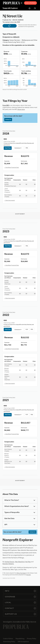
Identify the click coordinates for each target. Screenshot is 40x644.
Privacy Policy (32, 639)
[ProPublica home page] (16, 627)
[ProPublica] (11, 3)
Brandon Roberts (8, 564)
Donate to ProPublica (30, 3)
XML (27, 148)
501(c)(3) (16, 37)
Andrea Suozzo (9, 562)
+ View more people (10, 200)
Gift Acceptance (23, 642)
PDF (27, 329)
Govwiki (29, 575)
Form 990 (6, 105)
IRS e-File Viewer (21, 573)
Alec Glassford (20, 562)
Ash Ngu (28, 562)
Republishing (20, 639)
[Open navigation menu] (21, 3)
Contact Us (8, 119)
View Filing (8, 148)
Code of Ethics (8, 639)
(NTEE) (23, 42)
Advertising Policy (9, 642)
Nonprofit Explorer (10, 8)
